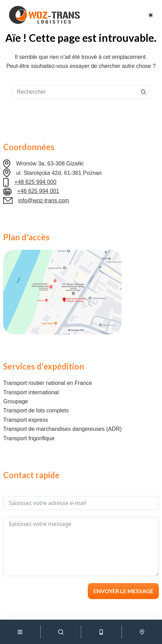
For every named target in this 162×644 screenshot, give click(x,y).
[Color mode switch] (151, 15)
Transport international (31, 392)
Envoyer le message (123, 591)
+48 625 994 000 (35, 182)
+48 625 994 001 (38, 191)
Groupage (16, 401)
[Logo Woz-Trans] (44, 15)
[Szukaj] (61, 632)
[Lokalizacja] (142, 632)
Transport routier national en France (48, 383)
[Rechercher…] (74, 92)
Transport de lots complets (36, 410)
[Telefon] (101, 632)
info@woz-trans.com (44, 200)
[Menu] (20, 632)
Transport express (25, 420)
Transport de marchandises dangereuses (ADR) (62, 429)
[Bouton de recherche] (144, 92)
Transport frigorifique (29, 438)
